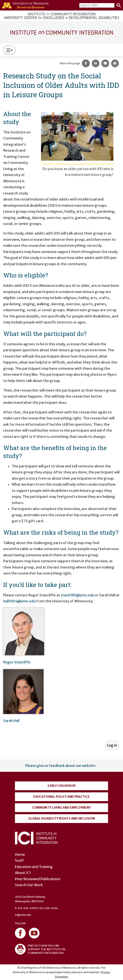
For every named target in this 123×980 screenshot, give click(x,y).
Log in (112, 745)
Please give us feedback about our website (60, 766)
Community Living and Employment (62, 808)
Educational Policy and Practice (61, 797)
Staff (19, 860)
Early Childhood (62, 786)
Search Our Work (29, 885)
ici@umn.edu (23, 915)
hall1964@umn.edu (19, 601)
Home (20, 854)
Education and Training (34, 867)
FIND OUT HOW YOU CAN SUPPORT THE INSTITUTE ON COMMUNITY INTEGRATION (40, 949)
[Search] (118, 5)
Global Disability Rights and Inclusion (61, 818)
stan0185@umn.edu (77, 595)
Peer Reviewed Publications (38, 879)
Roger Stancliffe (17, 662)
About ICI (23, 873)
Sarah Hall (11, 721)
